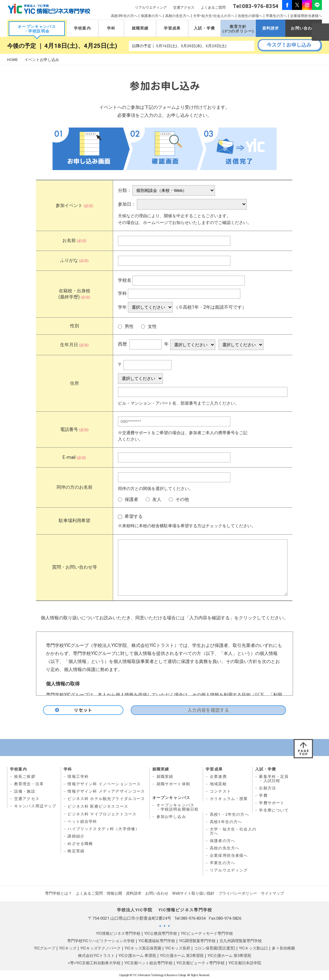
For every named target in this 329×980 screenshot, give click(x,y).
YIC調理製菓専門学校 (197, 941)
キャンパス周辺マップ (35, 806)
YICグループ (45, 948)
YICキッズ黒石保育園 (143, 948)
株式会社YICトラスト (96, 956)
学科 (111, 28)
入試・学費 (204, 28)
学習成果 (172, 28)
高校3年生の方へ (124, 16)
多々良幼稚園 (283, 948)
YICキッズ (68, 948)
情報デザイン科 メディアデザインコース (106, 791)
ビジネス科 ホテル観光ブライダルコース (106, 799)
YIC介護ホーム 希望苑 (137, 956)
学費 (263, 795)
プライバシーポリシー (238, 893)
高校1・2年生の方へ (229, 814)
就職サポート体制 (173, 784)
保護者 (128, 499)
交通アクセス (184, 8)
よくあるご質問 (213, 8)
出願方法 (267, 788)
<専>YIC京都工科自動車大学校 (94, 963)
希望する (130, 516)
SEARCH (320, 32)
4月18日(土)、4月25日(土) (81, 46)
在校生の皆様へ (250, 16)
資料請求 (271, 28)
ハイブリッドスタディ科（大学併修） (103, 829)
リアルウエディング (151, 8)
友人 (153, 499)
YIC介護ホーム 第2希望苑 (182, 956)
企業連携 (218, 777)
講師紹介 (76, 836)
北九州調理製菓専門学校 (241, 941)
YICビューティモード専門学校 (207, 933)
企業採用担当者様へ (306, 16)
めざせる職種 (80, 844)
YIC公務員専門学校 (161, 933)
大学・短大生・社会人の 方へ (233, 831)
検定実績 (76, 851)
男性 (126, 327)
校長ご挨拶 (25, 777)
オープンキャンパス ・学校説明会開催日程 (178, 807)
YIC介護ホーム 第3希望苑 (229, 956)
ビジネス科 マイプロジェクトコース (102, 814)
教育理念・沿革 (29, 784)
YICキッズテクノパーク (101, 948)
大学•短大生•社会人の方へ (214, 16)
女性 (149, 327)
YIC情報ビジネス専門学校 (118, 933)
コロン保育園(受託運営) (215, 948)
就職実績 (140, 28)
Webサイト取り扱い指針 (193, 893)
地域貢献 (218, 784)
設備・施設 (25, 791)
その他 (179, 499)
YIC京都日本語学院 (245, 963)
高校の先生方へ (178, 16)
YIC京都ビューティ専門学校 (200, 963)
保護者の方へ (151, 16)
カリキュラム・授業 (229, 799)
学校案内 (82, 28)
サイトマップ (272, 893)
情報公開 (114, 893)
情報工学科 (78, 777)
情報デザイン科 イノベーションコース (104, 784)
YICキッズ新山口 (253, 948)
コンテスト (220, 791)
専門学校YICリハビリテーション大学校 (101, 941)
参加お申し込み (171, 817)
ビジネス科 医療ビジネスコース (98, 806)
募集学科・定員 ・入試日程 (274, 779)
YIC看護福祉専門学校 (157, 941)
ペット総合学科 (82, 821)
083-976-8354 (193, 918)
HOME (13, 60)
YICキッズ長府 (178, 948)
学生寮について (274, 810)
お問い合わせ (303, 28)
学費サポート (272, 803)
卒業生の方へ (276, 16)
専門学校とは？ (58, 893)
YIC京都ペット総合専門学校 (148, 963)
